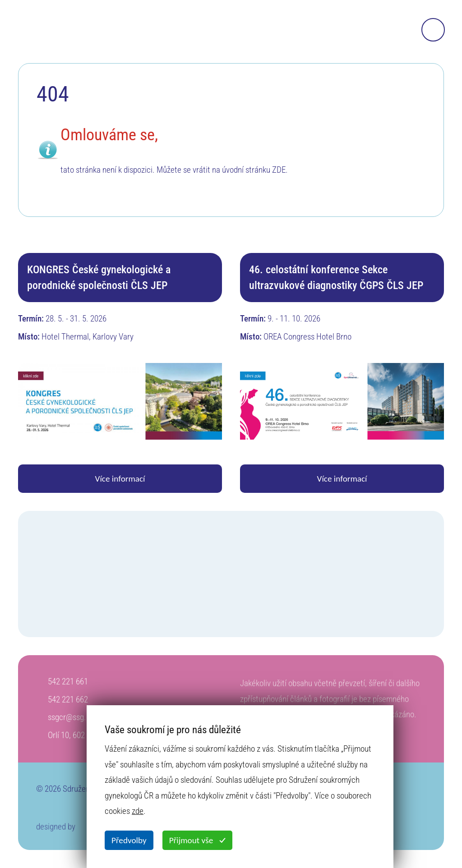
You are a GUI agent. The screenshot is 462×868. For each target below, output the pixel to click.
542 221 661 (68, 687)
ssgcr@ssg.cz (71, 723)
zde (138, 811)
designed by (56, 834)
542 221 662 (68, 705)
